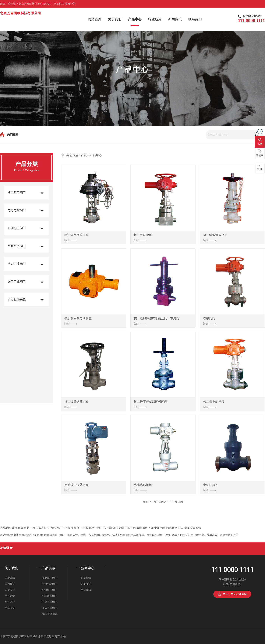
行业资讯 (86, 584)
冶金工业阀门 (17, 264)
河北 (26, 528)
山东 (103, 528)
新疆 (199, 528)
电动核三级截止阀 (76, 487)
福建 (91, 528)
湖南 (121, 528)
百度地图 (49, 636)
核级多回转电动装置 (78, 321)
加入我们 (10, 602)
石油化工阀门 (17, 228)
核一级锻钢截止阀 (215, 237)
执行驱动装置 (17, 299)
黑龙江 (60, 528)
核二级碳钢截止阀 (76, 404)
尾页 (181, 502)
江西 (97, 528)
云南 (163, 528)
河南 (109, 528)
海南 (139, 528)
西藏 (169, 528)
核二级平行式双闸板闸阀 (150, 404)
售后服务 (10, 584)
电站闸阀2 (210, 487)
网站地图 (59, 4)
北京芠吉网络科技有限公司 (20, 13)
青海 (187, 528)
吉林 (53, 528)
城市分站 (70, 4)
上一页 (153, 502)
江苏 (73, 528)
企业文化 (10, 590)
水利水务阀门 (17, 246)
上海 (68, 528)
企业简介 (10, 578)
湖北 (115, 528)
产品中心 (96, 155)
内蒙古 (40, 528)
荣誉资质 (10, 608)
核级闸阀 (209, 321)
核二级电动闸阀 (214, 404)
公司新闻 (86, 578)
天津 (20, 528)
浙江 (79, 528)
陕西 (175, 528)
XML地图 (38, 636)
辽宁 (47, 528)
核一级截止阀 (143, 237)
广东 (127, 528)
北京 (15, 528)
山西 (32, 528)
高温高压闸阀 (143, 487)
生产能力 (10, 596)
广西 (133, 528)
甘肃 (181, 528)
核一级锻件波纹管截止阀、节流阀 (157, 321)
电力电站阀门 (17, 210)
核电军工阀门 (17, 193)
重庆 (145, 528)
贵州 (157, 528)
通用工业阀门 (17, 282)
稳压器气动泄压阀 (76, 237)
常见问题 (86, 590)
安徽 (85, 528)
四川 (151, 528)
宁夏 (193, 528)
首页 (84, 155)
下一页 (174, 502)
